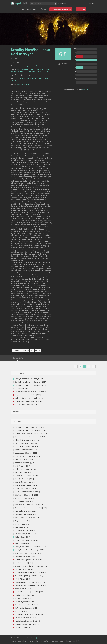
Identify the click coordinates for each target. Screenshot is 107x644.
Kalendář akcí (32, 9)
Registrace (90, 3)
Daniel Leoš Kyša (33, 79)
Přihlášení (62, 3)
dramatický (25, 350)
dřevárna (16, 350)
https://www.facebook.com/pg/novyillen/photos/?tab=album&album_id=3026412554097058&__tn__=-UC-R (31, 70)
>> (94, 366)
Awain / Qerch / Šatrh (24, 84)
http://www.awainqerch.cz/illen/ (26, 66)
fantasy (38, 350)
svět (32, 350)
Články (43, 9)
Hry (22, 9)
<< (76, 366)
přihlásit (85, 90)
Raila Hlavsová (21, 79)
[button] (20, 3)
